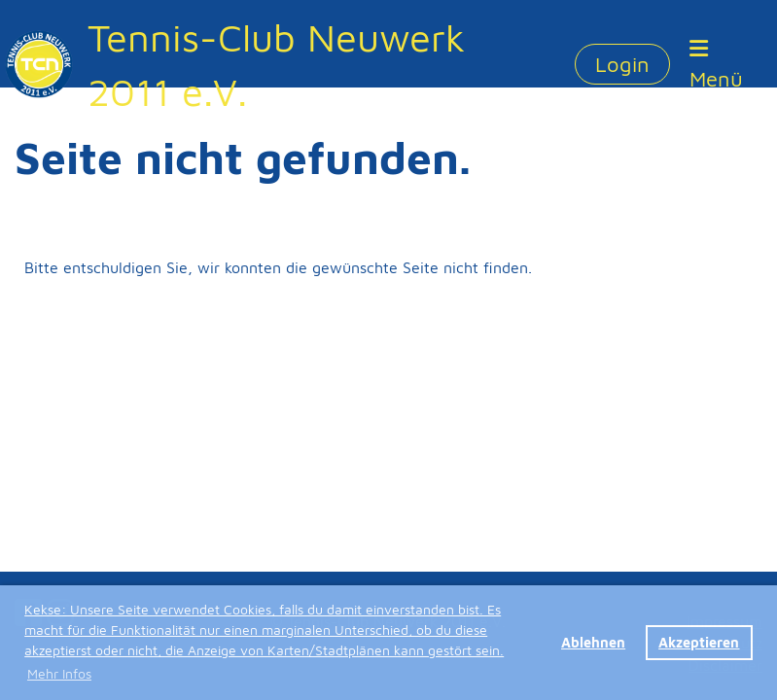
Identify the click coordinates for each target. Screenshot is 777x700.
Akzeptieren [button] (699, 642)
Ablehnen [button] (593, 642)
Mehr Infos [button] (59, 673)
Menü (716, 65)
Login (622, 64)
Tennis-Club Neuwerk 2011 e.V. (276, 64)
